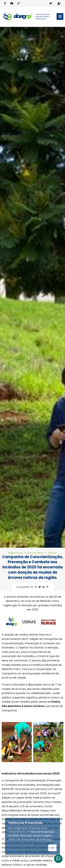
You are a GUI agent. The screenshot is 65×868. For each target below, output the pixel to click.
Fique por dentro (36, 553)
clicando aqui (44, 839)
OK (52, 848)
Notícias (52, 553)
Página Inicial (15, 553)
